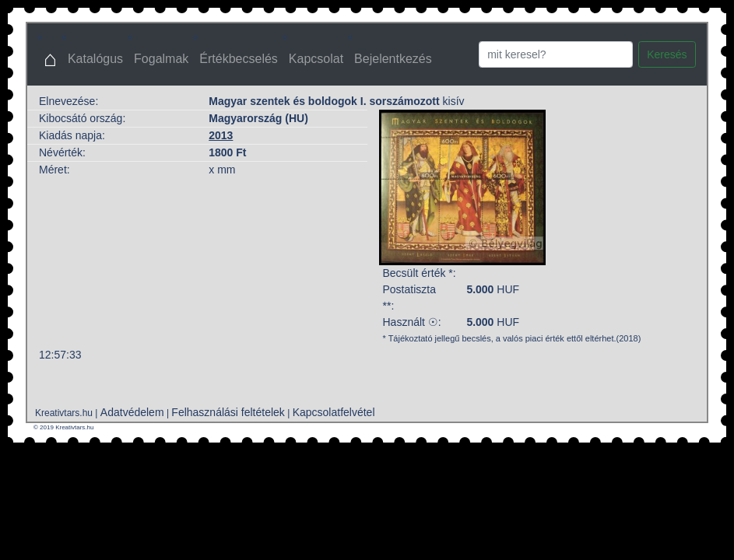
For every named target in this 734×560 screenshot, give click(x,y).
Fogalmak (161, 59)
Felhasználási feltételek (228, 412)
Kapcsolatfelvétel (334, 412)
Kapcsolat (316, 59)
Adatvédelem (132, 412)
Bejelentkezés (393, 59)
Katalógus (95, 59)
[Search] (556, 54)
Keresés (667, 54)
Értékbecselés (239, 59)
